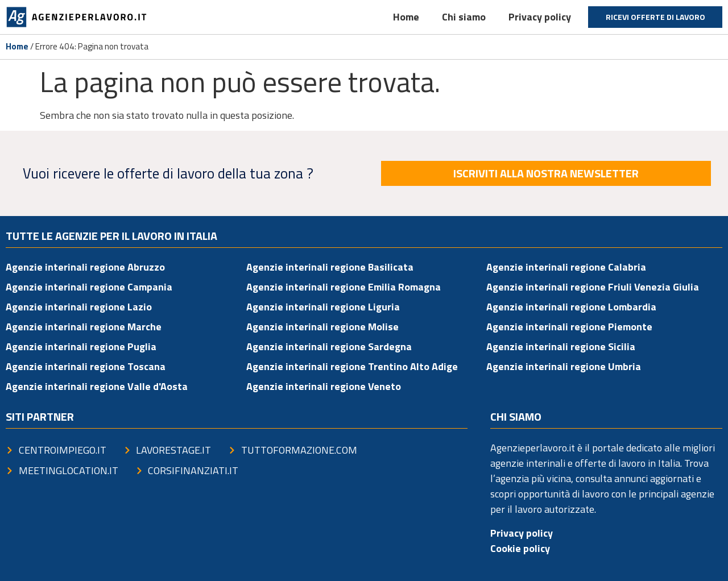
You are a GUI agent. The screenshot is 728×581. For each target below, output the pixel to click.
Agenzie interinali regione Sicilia (561, 346)
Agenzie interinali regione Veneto (324, 386)
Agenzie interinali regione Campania (89, 287)
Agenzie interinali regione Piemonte (569, 327)
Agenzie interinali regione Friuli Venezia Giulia (593, 287)
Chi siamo (464, 17)
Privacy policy (540, 17)
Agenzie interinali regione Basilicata (330, 267)
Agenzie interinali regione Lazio (79, 307)
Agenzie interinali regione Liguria (323, 307)
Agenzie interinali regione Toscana (86, 366)
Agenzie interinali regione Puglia (81, 346)
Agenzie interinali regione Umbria (564, 366)
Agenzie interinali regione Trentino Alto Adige (352, 366)
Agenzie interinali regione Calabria (566, 267)
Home (406, 17)
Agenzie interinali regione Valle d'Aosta (97, 386)
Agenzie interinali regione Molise (322, 327)
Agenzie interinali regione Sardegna (329, 346)
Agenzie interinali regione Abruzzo (85, 267)
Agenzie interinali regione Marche (84, 327)
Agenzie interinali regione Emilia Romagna (344, 287)
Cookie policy (520, 548)
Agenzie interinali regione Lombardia (571, 307)
